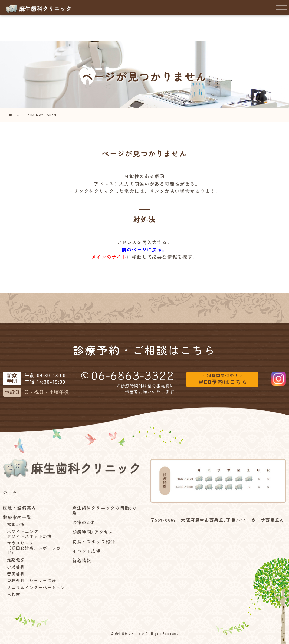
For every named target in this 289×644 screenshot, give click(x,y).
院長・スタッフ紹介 (94, 542)
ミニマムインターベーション (36, 587)
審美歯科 (16, 574)
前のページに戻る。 (144, 249)
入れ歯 (14, 594)
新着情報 (82, 561)
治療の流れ (84, 522)
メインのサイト (109, 257)
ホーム (14, 115)
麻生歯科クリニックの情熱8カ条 (104, 510)
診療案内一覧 (17, 517)
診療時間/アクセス (93, 532)
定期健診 (16, 560)
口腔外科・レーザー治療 (32, 580)
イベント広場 (87, 551)
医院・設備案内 (20, 508)
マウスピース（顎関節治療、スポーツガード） (36, 548)
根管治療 (16, 524)
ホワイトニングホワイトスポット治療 (29, 534)
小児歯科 (16, 567)
